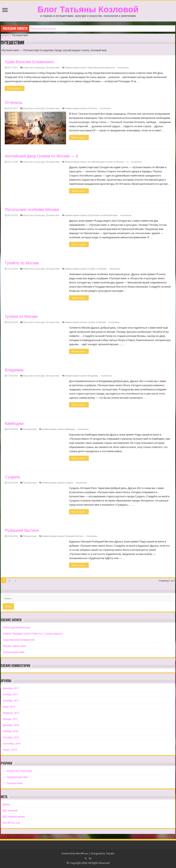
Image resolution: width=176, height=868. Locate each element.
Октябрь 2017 (11, 701)
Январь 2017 (10, 719)
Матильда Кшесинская (43, 28)
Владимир (14, 370)
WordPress (82, 853)
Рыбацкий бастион (22, 530)
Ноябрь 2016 (10, 731)
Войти (6, 804)
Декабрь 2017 (11, 688)
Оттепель (13, 103)
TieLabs (110, 853)
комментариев (14, 817)
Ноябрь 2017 (10, 694)
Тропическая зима (14, 652)
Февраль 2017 (11, 713)
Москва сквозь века (14, 646)
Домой (5, 35)
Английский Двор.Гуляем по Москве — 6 (41, 156)
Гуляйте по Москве (22, 263)
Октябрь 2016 (11, 737)
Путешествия (53, 68)
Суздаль (12, 477)
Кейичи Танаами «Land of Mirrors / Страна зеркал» (33, 634)
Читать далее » (15, 88)
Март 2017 (9, 707)
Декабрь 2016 (11, 725)
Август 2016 (10, 750)
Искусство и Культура (34, 68)
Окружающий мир (17, 777)
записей (10, 810)
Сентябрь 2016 (12, 744)
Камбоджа (14, 423)
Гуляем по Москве (21, 316)
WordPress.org (11, 823)
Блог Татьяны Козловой (88, 9)
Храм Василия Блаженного (29, 62)
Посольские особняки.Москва (32, 210)
